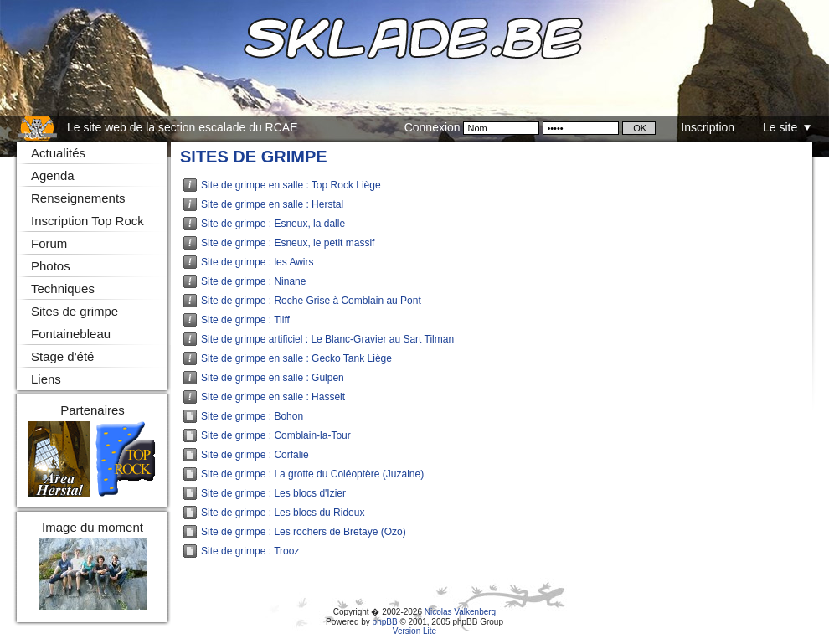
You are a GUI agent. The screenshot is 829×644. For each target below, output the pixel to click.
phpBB (385, 622)
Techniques (63, 289)
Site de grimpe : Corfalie (255, 455)
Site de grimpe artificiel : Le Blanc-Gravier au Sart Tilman (327, 339)
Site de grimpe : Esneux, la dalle (273, 224)
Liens (46, 379)
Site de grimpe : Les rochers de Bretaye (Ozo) (304, 532)
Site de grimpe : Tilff (245, 320)
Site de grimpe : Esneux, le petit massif (288, 243)
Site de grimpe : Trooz (250, 551)
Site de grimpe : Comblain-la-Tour (276, 435)
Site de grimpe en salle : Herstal (272, 204)
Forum (49, 243)
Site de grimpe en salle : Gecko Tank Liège (296, 358)
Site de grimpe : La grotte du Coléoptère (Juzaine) (312, 474)
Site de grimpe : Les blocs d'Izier (273, 493)
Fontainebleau (71, 334)
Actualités (58, 153)
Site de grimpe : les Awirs (257, 262)
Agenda (53, 175)
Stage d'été (62, 356)
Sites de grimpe (254, 157)
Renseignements (78, 198)
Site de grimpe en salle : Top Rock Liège (291, 185)
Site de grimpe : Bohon (252, 416)
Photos (51, 266)
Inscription (708, 127)
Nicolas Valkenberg (460, 612)
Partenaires (93, 410)
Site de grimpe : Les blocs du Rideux (283, 513)
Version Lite (414, 631)
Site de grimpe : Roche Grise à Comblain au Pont (311, 301)
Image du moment (93, 527)
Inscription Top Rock (88, 221)
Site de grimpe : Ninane (253, 281)
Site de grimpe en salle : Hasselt (273, 397)
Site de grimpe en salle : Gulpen (273, 378)
